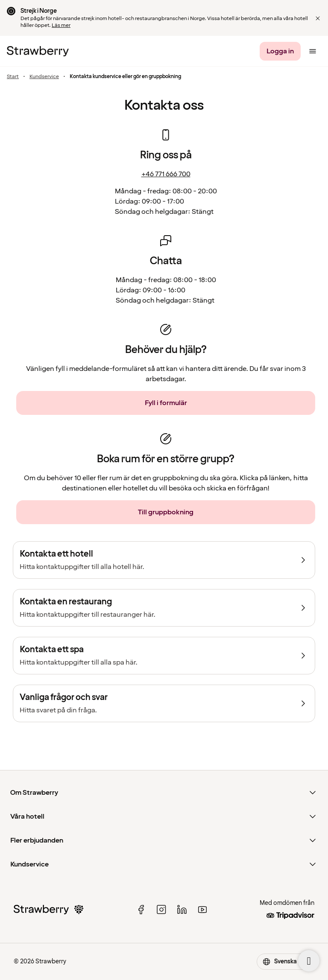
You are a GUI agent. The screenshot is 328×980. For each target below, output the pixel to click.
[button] (318, 18)
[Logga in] (280, 51)
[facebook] (141, 910)
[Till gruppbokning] (166, 512)
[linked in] (182, 910)
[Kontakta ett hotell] (164, 560)
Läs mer (61, 25)
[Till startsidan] (38, 51)
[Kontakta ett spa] (164, 656)
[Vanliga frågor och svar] (164, 703)
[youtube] (202, 910)
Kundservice (44, 77)
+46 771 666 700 (166, 174)
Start (13, 77)
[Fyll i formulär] (166, 403)
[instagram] (161, 910)
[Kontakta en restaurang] (164, 608)
